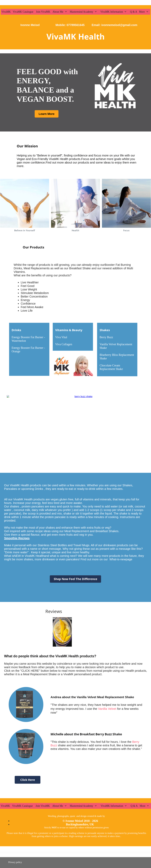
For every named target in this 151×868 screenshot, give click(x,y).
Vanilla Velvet (107, 709)
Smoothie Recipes (17, 538)
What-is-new (118, 559)
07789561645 (75, 25)
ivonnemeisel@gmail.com (119, 25)
